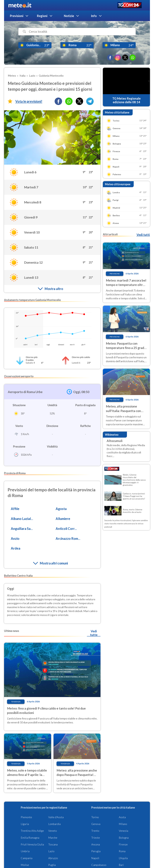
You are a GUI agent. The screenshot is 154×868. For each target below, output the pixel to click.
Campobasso (99, 865)
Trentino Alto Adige (32, 831)
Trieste (96, 838)
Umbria (25, 851)
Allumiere (63, 519)
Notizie (69, 16)
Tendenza (16, 702)
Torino (95, 817)
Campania (27, 858)
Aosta (122, 817)
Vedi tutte (94, 633)
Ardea (16, 548)
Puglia (52, 865)
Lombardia (54, 824)
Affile (15, 509)
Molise (25, 865)
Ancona (96, 844)
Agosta (61, 509)
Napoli (95, 858)
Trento (95, 831)
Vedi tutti (143, 235)
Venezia (123, 831)
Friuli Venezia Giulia (32, 844)
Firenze (123, 844)
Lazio (51, 851)
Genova (96, 824)
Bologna (124, 838)
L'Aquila (123, 858)
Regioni (42, 16)
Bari (121, 865)
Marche (53, 838)
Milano (123, 824)
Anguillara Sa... (22, 529)
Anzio (15, 539)
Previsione (115, 274)
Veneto (53, 831)
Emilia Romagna (30, 838)
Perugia (96, 851)
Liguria (25, 824)
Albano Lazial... (22, 519)
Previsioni (17, 16)
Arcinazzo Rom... (68, 539)
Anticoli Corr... (66, 529)
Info (94, 16)
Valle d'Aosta (56, 817)
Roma (122, 851)
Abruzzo (53, 858)
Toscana (53, 844)
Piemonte (26, 817)
